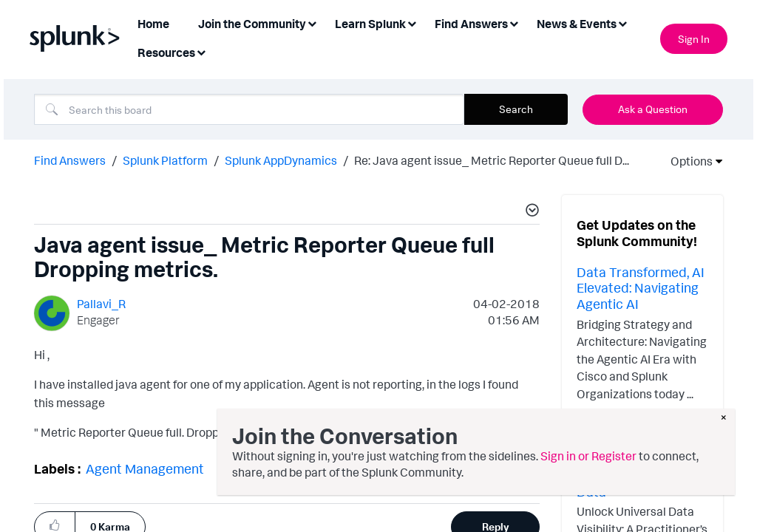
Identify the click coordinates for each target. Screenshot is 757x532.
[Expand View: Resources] (201, 51)
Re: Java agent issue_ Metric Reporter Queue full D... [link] (492, 160)
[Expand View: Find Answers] (514, 23)
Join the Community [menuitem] (252, 24)
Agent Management (145, 468)
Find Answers (70, 160)
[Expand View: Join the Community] (312, 23)
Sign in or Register (588, 456)
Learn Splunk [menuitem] (370, 24)
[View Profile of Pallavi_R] (101, 304)
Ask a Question (653, 109)
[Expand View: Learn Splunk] (412, 23)
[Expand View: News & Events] (622, 23)
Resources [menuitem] (166, 52)
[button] (530, 212)
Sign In (694, 39)
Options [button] (687, 161)
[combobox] (249, 109)
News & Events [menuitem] (577, 24)
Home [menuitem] (153, 24)
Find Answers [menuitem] (471, 24)
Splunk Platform (165, 160)
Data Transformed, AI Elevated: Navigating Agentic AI (641, 288)
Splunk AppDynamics (281, 160)
